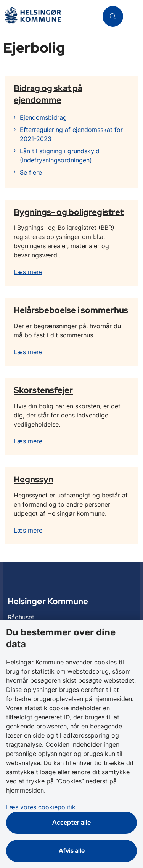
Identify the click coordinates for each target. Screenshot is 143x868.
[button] (135, 16)
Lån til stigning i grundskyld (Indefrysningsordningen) (60, 156)
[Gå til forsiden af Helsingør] (33, 17)
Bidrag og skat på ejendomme (48, 94)
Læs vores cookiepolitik (41, 807)
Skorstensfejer (43, 390)
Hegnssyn (34, 479)
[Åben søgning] (113, 16)
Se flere (31, 172)
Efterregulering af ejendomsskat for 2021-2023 (71, 134)
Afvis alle (72, 851)
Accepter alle (71, 822)
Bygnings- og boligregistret (69, 212)
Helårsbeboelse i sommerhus (71, 310)
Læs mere (28, 272)
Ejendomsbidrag (43, 117)
